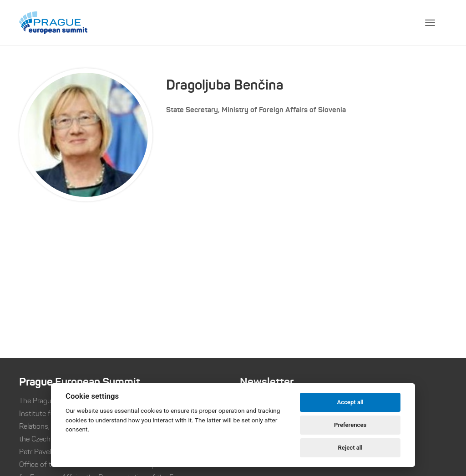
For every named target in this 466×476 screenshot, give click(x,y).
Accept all (350, 402)
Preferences (350, 425)
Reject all (350, 448)
